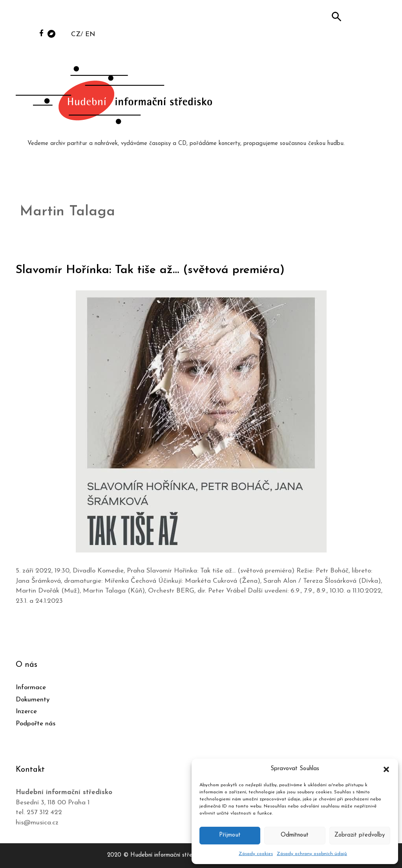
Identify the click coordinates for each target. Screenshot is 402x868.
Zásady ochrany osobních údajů (312, 854)
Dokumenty (33, 700)
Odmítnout (295, 835)
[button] (386, 769)
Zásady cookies (256, 854)
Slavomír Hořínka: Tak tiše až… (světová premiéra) (150, 270)
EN (90, 34)
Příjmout (230, 835)
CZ (76, 34)
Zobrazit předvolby (360, 835)
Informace (31, 687)
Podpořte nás (36, 724)
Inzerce (26, 711)
